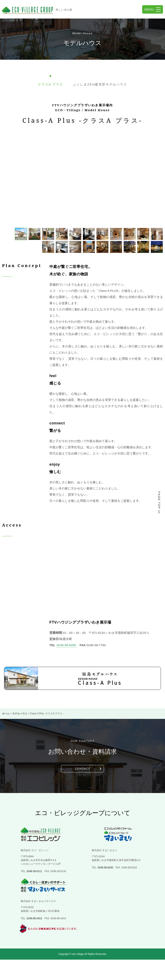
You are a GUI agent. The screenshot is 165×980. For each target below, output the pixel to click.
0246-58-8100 (105, 868)
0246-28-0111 (34, 871)
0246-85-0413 (34, 918)
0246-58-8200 (66, 645)
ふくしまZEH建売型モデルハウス (100, 84)
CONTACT (83, 769)
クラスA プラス (51, 84)
